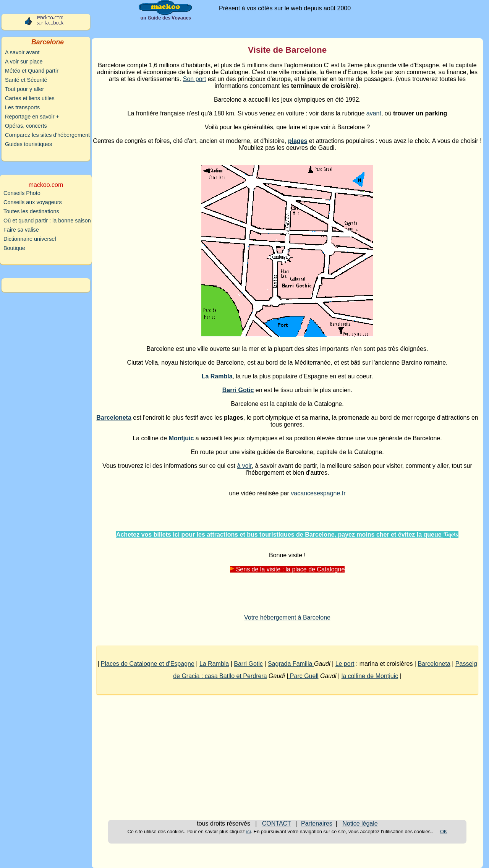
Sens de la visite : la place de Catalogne (287, 569)
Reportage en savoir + (32, 117)
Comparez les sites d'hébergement (47, 135)
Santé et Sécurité (26, 80)
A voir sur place (24, 62)
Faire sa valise (21, 230)
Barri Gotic (248, 664)
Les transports (22, 107)
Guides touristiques (28, 144)
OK (444, 831)
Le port (345, 664)
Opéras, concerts (26, 126)
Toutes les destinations (31, 211)
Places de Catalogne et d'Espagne (148, 664)
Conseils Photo (22, 193)
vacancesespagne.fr (317, 493)
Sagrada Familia (291, 664)
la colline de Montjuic (370, 676)
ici (248, 831)
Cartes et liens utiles (30, 98)
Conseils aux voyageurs (33, 202)
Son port (194, 79)
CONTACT (277, 823)
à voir (244, 466)
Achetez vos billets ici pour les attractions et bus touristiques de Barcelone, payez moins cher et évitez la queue (287, 535)
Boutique (14, 248)
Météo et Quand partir (32, 71)
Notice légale (360, 823)
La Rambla (214, 664)
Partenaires (317, 823)
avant (374, 113)
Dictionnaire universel (30, 239)
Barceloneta (434, 664)
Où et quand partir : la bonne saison (47, 221)
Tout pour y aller (24, 89)
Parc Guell (303, 676)
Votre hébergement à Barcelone (287, 617)
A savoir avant (22, 52)
